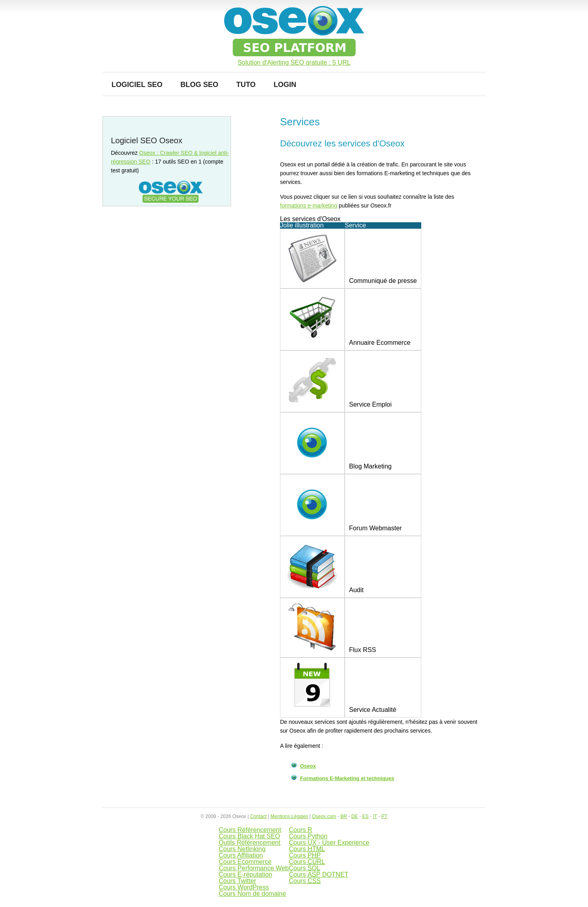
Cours (307, 849)
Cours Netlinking (242, 849)
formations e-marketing (309, 206)
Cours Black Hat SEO (249, 836)
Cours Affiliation (241, 855)
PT (384, 816)
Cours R (301, 830)
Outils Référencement (250, 843)
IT (375, 816)
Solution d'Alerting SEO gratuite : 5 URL (294, 63)
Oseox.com (324, 816)
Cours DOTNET (319, 874)
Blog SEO (199, 85)
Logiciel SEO (137, 85)
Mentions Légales (289, 816)
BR (344, 816)
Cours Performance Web (254, 868)
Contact (258, 816)
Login (285, 85)
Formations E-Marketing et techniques (347, 778)
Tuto (246, 85)
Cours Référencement (250, 830)
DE (355, 816)
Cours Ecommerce (245, 862)
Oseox (308, 766)
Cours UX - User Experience (329, 843)
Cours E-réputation (245, 874)
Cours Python (308, 836)
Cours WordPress (244, 887)
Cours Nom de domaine (252, 894)
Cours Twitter (237, 881)
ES (365, 816)
